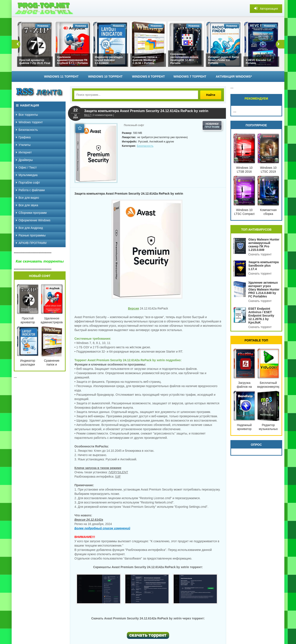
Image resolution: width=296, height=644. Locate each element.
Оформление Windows (33, 220)
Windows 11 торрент (61, 77)
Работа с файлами (30, 190)
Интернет (24, 152)
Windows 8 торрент (148, 77)
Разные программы (31, 235)
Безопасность (145, 146)
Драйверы (24, 160)
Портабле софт (28, 183)
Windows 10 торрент (105, 77)
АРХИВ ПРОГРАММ (31, 243)
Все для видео (28, 198)
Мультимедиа (27, 175)
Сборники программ (31, 213)
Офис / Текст (26, 167)
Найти (211, 95)
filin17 (87, 115)
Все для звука (27, 205)
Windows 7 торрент (190, 77)
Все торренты (27, 115)
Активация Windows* (234, 77)
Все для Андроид (29, 228)
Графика (23, 137)
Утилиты (23, 145)
